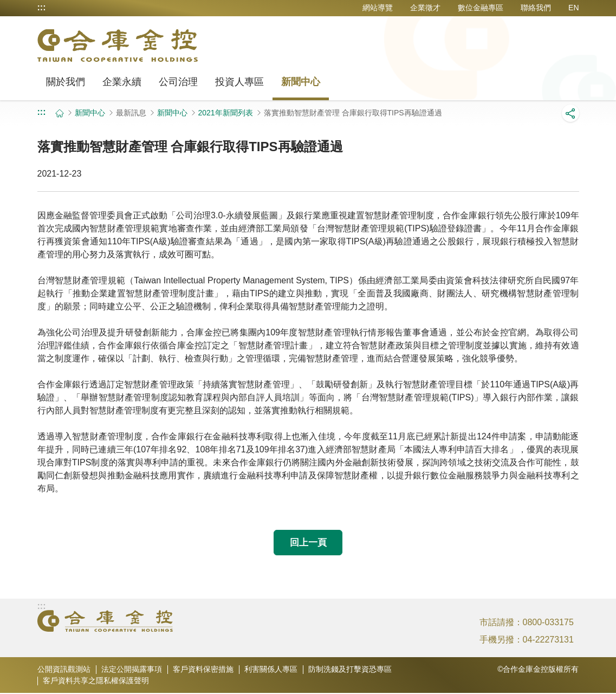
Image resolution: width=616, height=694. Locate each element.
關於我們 (66, 82)
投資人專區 (239, 82)
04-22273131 (548, 641)
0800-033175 (548, 623)
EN (573, 8)
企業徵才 (425, 8)
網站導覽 (378, 8)
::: (42, 8)
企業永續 (122, 82)
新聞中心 (301, 82)
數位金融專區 (481, 8)
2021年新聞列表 (226, 113)
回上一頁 (308, 543)
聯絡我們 (536, 8)
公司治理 (178, 82)
